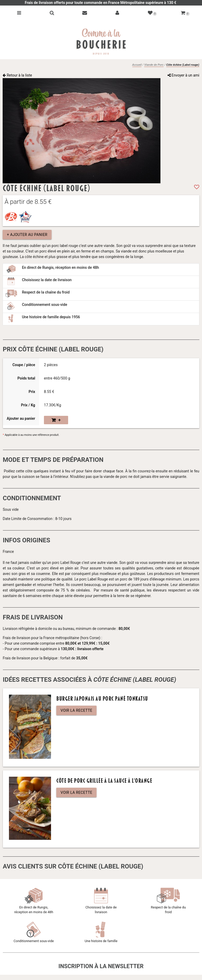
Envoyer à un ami (183, 75)
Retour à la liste (17, 75)
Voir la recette (76, 710)
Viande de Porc (154, 65)
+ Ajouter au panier (27, 235)
